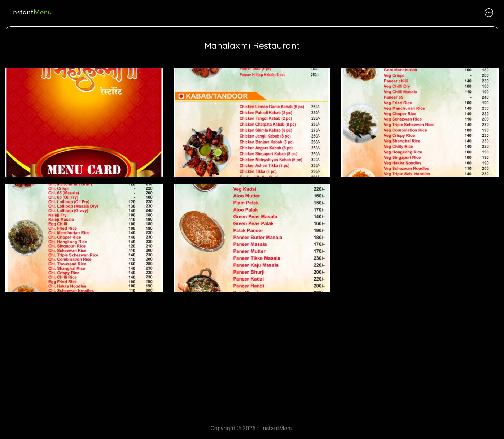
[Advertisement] (216, 356)
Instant (31, 13)
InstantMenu (277, 428)
